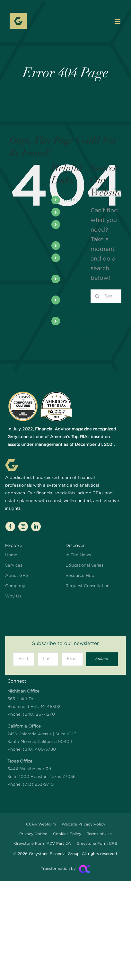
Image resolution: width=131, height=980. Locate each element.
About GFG (17, 576)
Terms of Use (99, 834)
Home (71, 200)
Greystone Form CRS (97, 844)
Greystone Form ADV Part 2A (42, 844)
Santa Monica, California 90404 (42, 734)
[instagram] (23, 526)
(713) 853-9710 (38, 785)
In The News (78, 555)
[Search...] (106, 296)
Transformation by (58, 869)
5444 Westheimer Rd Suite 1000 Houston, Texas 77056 (41, 769)
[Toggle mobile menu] (118, 21)
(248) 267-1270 (39, 715)
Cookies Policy (67, 834)
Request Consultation (87, 586)
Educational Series (84, 565)
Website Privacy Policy (83, 824)
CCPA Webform (41, 824)
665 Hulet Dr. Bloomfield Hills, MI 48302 (34, 699)
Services (74, 212)
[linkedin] (36, 526)
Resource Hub (80, 576)
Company (76, 246)
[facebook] (10, 526)
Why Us (13, 596)
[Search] (97, 296)
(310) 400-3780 (39, 750)
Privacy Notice (33, 834)
